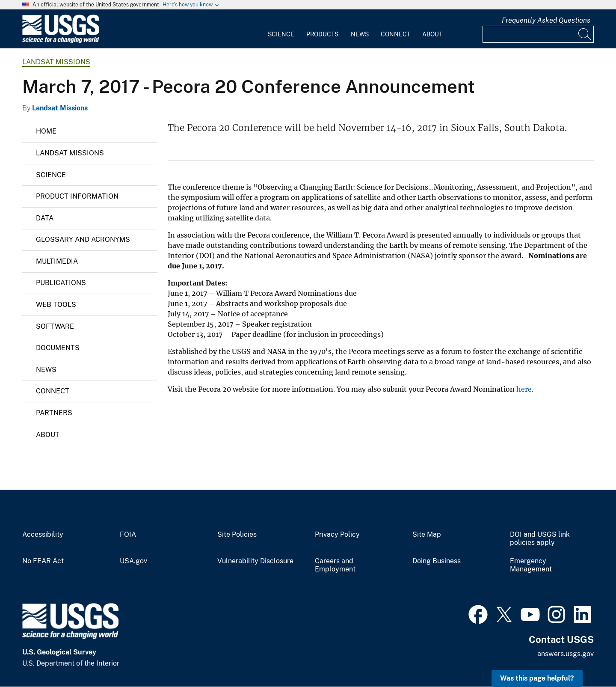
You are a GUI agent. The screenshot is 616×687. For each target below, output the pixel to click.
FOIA (128, 535)
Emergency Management (531, 565)
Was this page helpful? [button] (537, 678)
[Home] (61, 41)
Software (55, 326)
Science (281, 34)
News (360, 34)
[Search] (585, 34)
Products (322, 34)
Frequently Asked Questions (546, 20)
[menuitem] (281, 29)
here (524, 389)
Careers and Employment (335, 565)
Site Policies (237, 535)
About (432, 34)
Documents (58, 348)
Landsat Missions (56, 62)
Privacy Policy (337, 535)
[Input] (538, 34)
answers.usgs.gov (566, 654)
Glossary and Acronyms (83, 239)
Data (45, 218)
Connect (395, 34)
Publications (61, 283)
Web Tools (56, 305)
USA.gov (133, 561)
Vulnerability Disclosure (255, 561)
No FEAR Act (43, 561)
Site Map (427, 535)
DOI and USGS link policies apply (540, 539)
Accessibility (43, 535)
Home (46, 131)
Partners (54, 413)
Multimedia (57, 261)
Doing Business (437, 561)
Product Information (77, 196)
